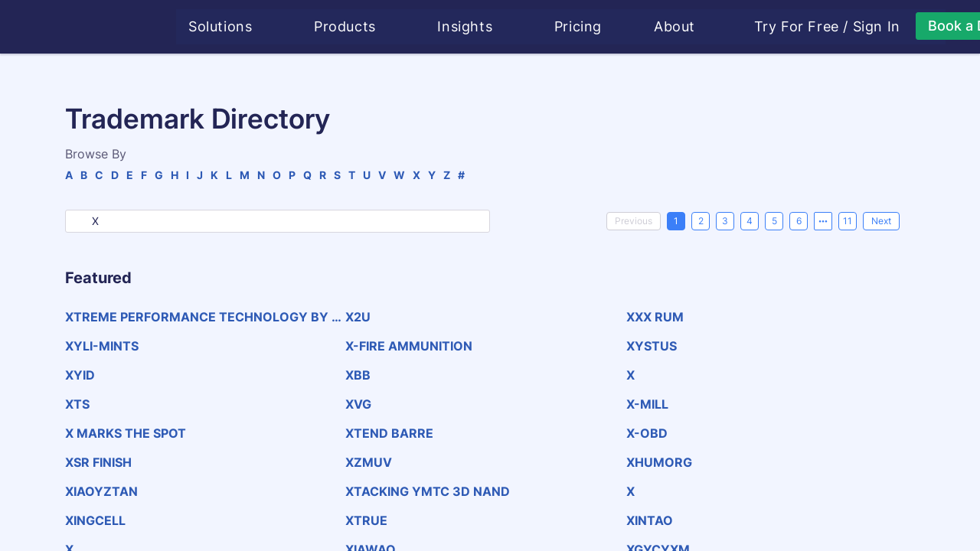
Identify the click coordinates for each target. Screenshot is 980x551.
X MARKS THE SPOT (126, 433)
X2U (358, 317)
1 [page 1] (676, 221)
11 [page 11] (848, 221)
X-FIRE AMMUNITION (409, 346)
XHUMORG (659, 462)
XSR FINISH (98, 462)
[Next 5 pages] (823, 221)
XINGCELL (95, 520)
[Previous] (634, 221)
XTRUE (366, 520)
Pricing (580, 26)
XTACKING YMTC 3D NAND (428, 491)
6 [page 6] (799, 221)
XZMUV (369, 462)
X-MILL (647, 404)
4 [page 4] (750, 221)
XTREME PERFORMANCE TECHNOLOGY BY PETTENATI (202, 317)
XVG (358, 404)
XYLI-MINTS (102, 346)
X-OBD (647, 433)
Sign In (879, 27)
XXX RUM (655, 317)
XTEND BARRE (389, 433)
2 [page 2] (701, 221)
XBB (358, 375)
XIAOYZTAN (101, 491)
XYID (80, 375)
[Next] (881, 221)
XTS (77, 404)
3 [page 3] (725, 221)
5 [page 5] (774, 221)
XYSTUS (652, 346)
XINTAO (650, 520)
